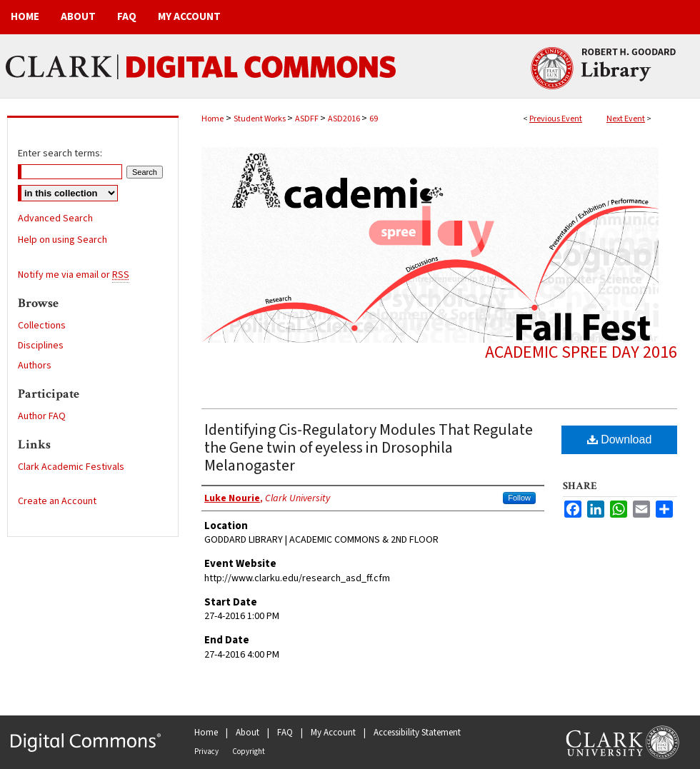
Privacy (206, 752)
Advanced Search (55, 218)
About (247, 733)
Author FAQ (42, 416)
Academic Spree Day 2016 (581, 352)
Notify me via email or (74, 275)
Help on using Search (62, 240)
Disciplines (41, 346)
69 (374, 119)
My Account (333, 733)
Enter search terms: (60, 154)
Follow (519, 498)
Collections (42, 326)
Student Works (260, 119)
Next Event (626, 119)
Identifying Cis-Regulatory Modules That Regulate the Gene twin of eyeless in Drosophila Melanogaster (369, 448)
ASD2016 (345, 119)
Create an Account (57, 501)
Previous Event (556, 119)
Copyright (249, 752)
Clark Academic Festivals (71, 467)
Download (620, 439)
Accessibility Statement (417, 733)
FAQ (285, 733)
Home (212, 119)
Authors (35, 366)
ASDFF (307, 119)
